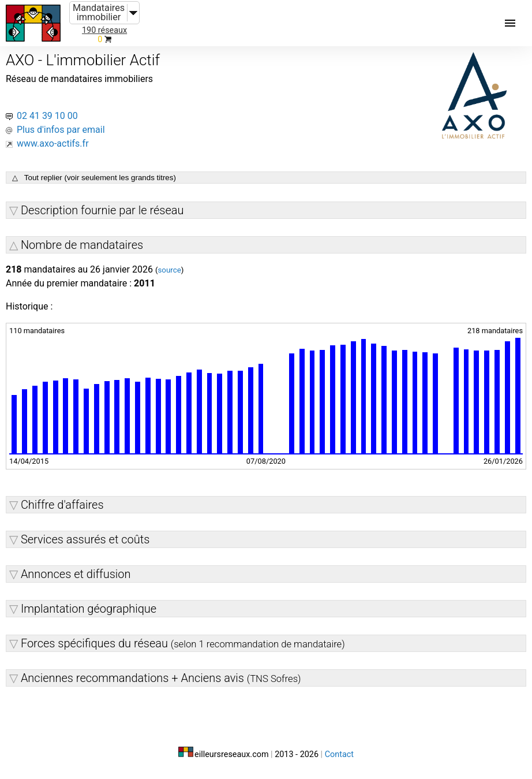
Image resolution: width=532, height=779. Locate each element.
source (169, 270)
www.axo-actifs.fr (53, 143)
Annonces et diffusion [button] (76, 574)
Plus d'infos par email (61, 130)
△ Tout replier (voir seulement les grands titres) (94, 178)
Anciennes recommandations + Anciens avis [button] (161, 678)
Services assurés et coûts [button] (85, 539)
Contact (339, 754)
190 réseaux (104, 30)
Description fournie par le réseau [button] (102, 210)
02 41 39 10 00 (47, 116)
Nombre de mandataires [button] (82, 245)
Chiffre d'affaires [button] (62, 505)
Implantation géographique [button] (89, 609)
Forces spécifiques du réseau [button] (183, 643)
